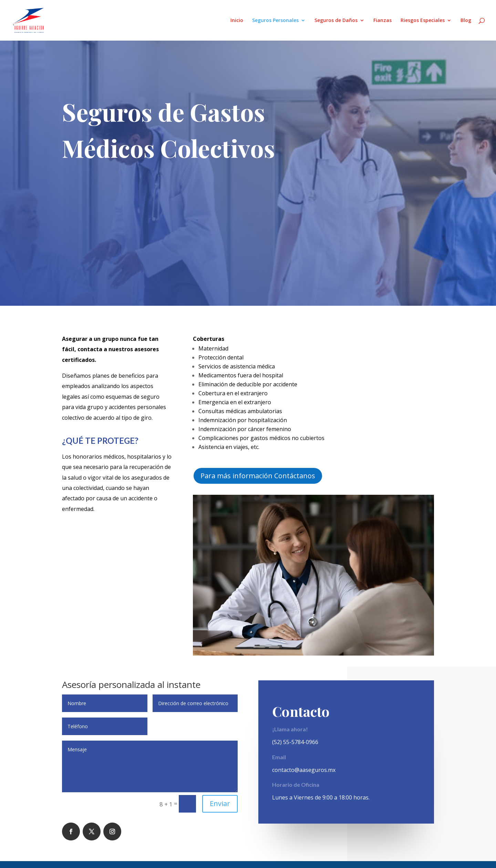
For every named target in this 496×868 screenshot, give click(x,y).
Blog (466, 21)
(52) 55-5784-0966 (295, 742)
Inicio (237, 21)
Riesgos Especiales (423, 21)
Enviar (220, 803)
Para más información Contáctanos (258, 476)
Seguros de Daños (336, 21)
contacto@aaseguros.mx (304, 770)
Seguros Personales (275, 21)
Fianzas (383, 21)
